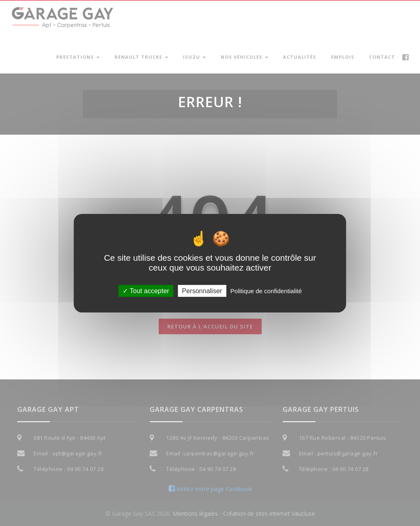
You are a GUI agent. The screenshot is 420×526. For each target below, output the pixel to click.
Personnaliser (202, 291)
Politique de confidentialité (266, 291)
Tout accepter (146, 291)
